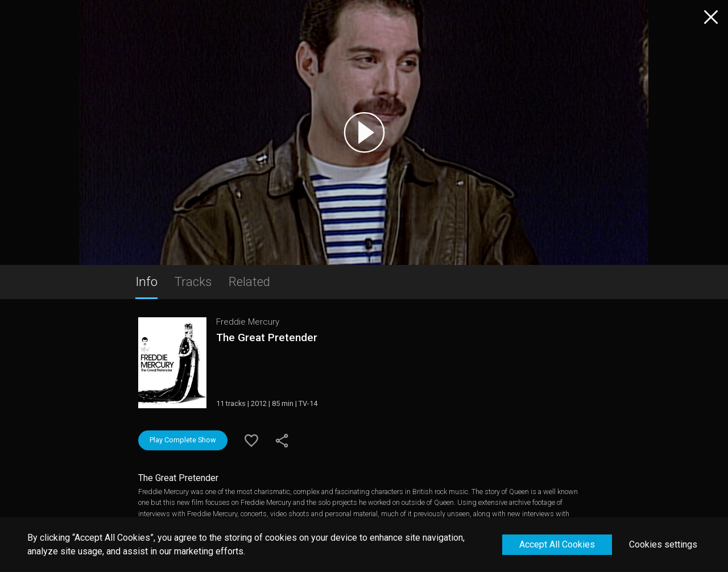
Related (249, 281)
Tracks (193, 281)
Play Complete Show (183, 440)
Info (146, 281)
